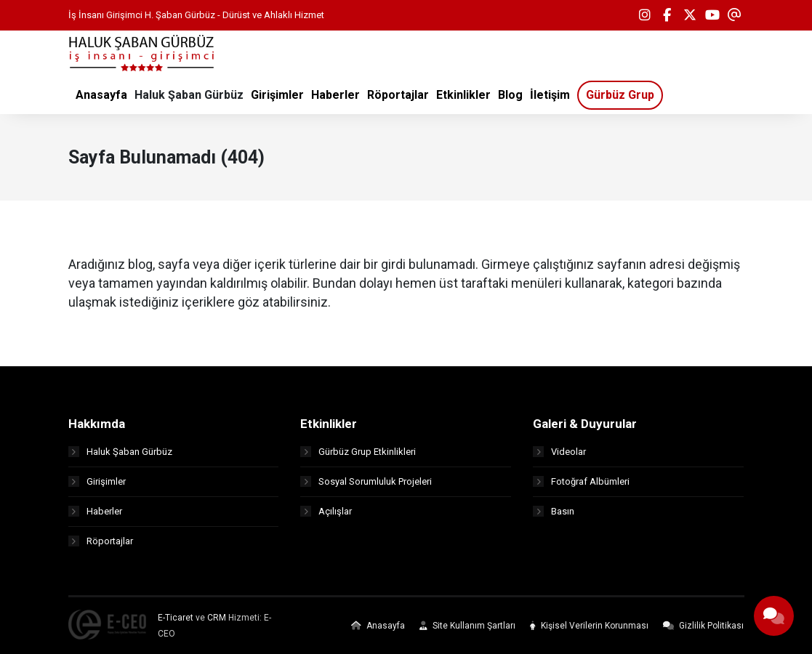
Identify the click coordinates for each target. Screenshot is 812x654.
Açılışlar (326, 511)
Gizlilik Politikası (703, 626)
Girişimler (97, 481)
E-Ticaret (176, 618)
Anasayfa (378, 626)
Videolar (559, 452)
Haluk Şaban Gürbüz (120, 452)
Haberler (95, 511)
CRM (217, 618)
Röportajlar (101, 541)
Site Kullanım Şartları (467, 626)
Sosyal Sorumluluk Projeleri (366, 481)
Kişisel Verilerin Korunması (589, 626)
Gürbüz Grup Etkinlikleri (358, 452)
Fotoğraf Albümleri (581, 481)
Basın (554, 511)
